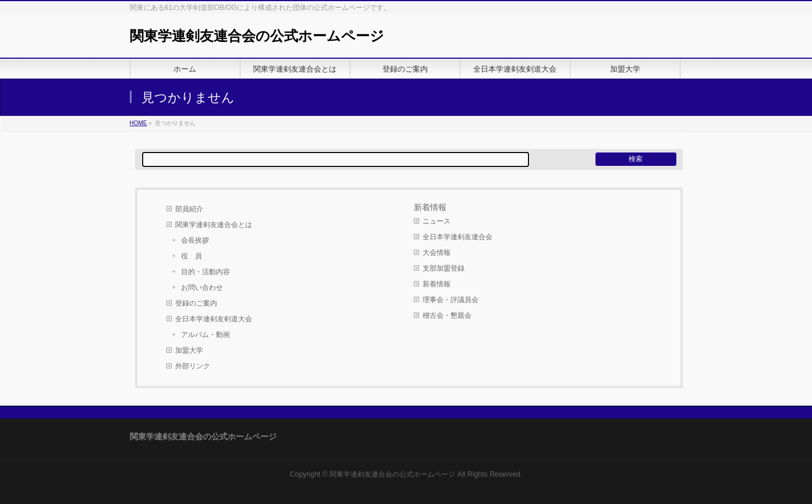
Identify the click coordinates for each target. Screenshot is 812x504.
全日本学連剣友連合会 (458, 237)
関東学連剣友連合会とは (214, 225)
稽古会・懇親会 (447, 315)
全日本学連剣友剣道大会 (214, 319)
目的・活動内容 (205, 272)
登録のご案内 (196, 303)
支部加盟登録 (444, 268)
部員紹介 (189, 209)
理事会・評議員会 (451, 300)
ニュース (437, 221)
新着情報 (437, 284)
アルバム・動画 (205, 335)
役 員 (192, 256)
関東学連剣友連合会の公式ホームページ (257, 36)
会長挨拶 (195, 240)
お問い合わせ (202, 288)
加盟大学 (189, 350)
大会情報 (437, 253)
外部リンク (193, 366)
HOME (139, 123)
